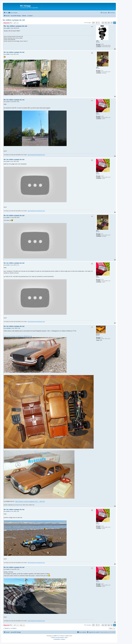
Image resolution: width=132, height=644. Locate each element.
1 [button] (99, 23)
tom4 (97, 113)
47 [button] (112, 23)
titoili (97, 67)
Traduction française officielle (57, 638)
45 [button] (106, 23)
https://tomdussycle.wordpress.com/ (36, 155)
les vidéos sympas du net (14, 20)
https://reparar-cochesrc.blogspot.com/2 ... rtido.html (30, 501)
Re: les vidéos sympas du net (15, 26)
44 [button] (103, 23)
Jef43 (97, 41)
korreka (98, 334)
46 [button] (109, 23)
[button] (93, 23)
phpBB (55, 636)
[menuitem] (6, 13)
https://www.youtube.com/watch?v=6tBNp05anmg (18, 336)
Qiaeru (66, 638)
